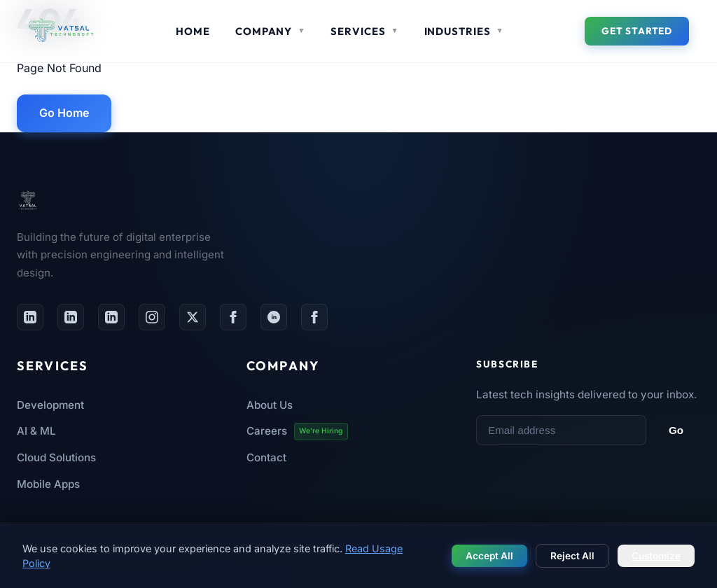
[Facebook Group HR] (314, 317)
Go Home (64, 113)
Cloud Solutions (56, 457)
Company (270, 31)
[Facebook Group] (274, 317)
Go (676, 430)
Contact (266, 457)
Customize (656, 556)
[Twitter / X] (193, 317)
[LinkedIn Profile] (30, 317)
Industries (464, 31)
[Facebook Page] (233, 317)
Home (193, 31)
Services (364, 31)
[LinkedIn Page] (71, 317)
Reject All (572, 556)
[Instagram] (152, 317)
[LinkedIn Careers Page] (111, 317)
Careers (297, 432)
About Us (270, 405)
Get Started (637, 31)
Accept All (489, 556)
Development (50, 405)
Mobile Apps (48, 484)
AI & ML (36, 431)
